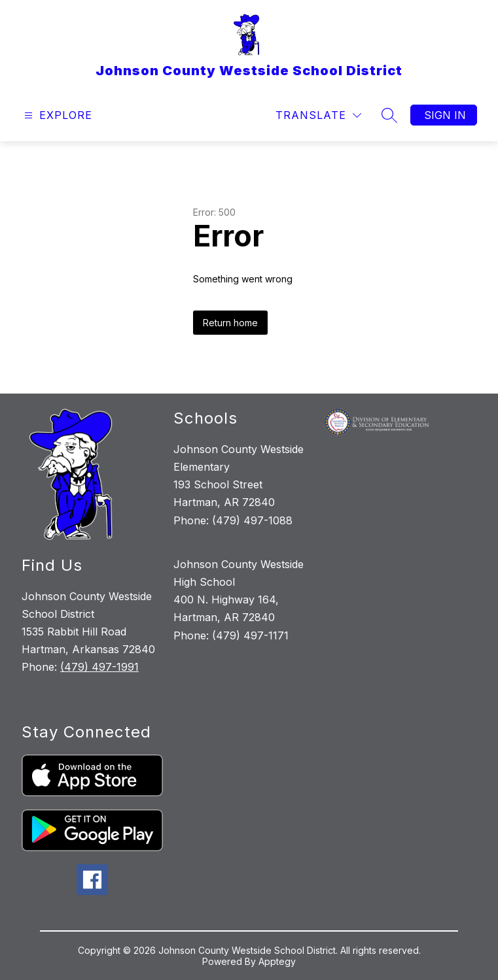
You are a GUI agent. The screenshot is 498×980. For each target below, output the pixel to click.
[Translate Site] (318, 115)
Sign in (445, 115)
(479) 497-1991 (99, 667)
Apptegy (277, 961)
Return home (230, 323)
